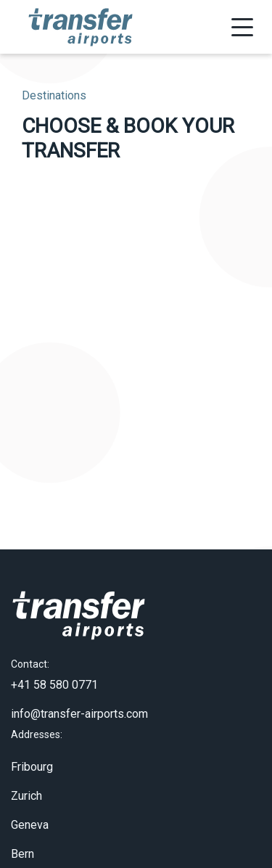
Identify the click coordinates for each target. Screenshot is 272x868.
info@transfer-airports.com (79, 707)
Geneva (30, 818)
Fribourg (32, 760)
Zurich (26, 789)
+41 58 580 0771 (54, 678)
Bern (22, 847)
